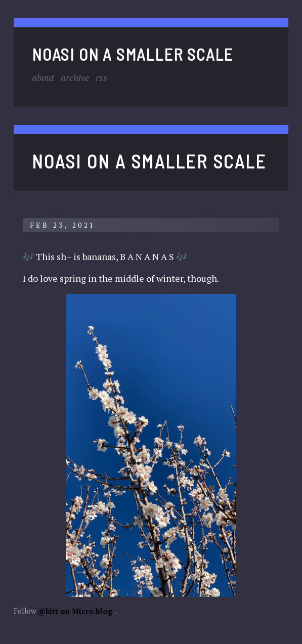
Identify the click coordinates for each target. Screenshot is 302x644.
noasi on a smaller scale (133, 54)
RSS (101, 77)
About (43, 77)
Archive (75, 77)
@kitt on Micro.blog (75, 611)
